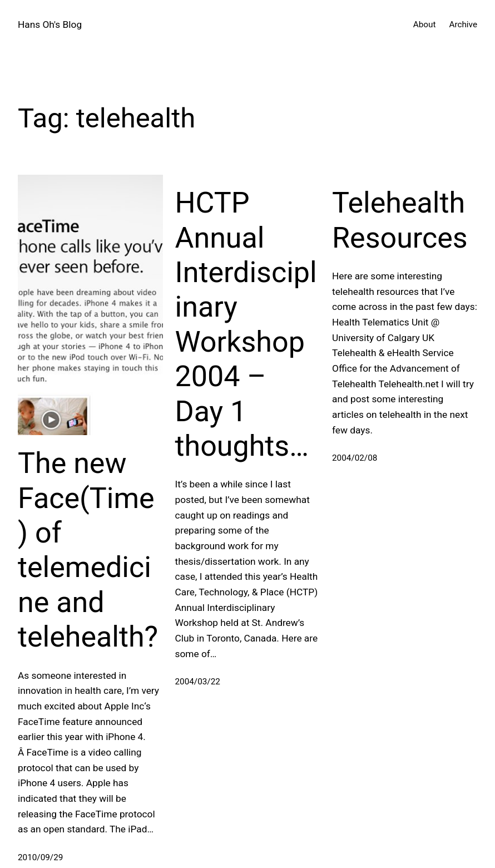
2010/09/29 (40, 857)
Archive (463, 24)
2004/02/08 (355, 458)
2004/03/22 (198, 682)
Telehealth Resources (400, 220)
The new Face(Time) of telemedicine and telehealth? (88, 550)
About (425, 24)
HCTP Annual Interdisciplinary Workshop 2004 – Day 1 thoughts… (246, 324)
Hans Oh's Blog (50, 24)
